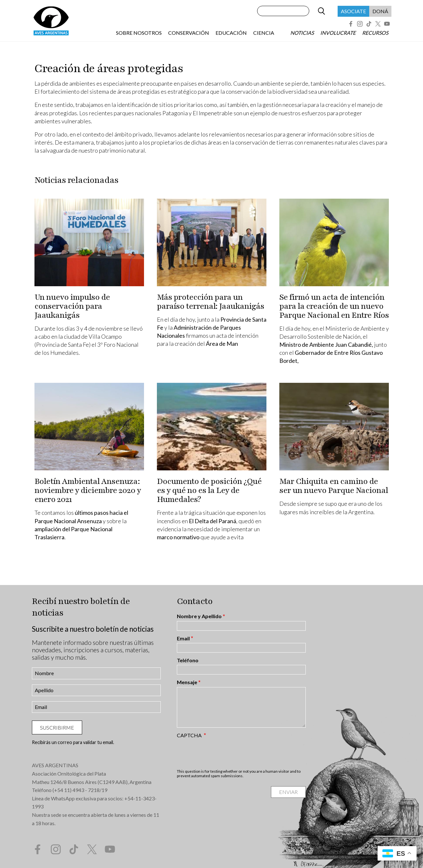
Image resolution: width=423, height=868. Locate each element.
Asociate (353, 11)
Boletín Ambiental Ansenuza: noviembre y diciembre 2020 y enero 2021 (88, 490)
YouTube (387, 24)
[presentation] (226, 753)
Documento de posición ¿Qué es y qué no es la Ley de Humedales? (209, 490)
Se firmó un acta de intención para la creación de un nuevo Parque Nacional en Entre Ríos (334, 306)
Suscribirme (57, 727)
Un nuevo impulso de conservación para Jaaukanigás (72, 306)
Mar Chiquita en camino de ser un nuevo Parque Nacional (334, 486)
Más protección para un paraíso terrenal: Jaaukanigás (211, 302)
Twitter (378, 24)
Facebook (351, 24)
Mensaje (187, 682)
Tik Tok (369, 24)
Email (183, 638)
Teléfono (188, 660)
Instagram (360, 24)
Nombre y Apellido (199, 616)
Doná (380, 11)
